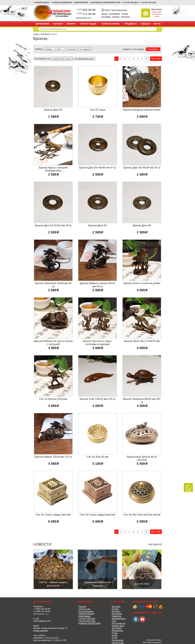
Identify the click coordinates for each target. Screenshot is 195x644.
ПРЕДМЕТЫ (131, 24)
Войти (107, 10)
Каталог (58, 24)
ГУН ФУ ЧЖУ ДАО (149, 3)
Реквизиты (117, 616)
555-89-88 (86, 10)
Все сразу (156, 59)
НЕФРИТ (71, 24)
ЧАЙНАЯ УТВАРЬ (111, 24)
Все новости (155, 544)
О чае (115, 638)
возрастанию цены (62, 59)
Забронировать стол (119, 620)
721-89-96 (86, 14)
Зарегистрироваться (119, 10)
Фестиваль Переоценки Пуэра (117, 631)
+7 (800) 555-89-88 (42, 609)
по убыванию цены (84, 59)
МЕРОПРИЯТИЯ (82, 3)
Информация (85, 616)
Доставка (106, 17)
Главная (36, 34)
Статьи (125, 14)
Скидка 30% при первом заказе (157, 14)
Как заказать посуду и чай (118, 641)
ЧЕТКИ (157, 24)
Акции (104, 14)
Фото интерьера (86, 611)
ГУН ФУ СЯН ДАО (131, 3)
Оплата (116, 17)
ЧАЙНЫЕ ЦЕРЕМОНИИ (62, 3)
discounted (85, 49)
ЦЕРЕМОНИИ (42, 24)
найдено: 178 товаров (133, 49)
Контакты (125, 17)
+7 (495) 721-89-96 (42, 611)
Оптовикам (114, 14)
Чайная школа (42, 3)
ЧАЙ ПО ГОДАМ (88, 24)
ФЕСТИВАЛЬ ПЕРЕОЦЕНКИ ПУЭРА (106, 3)
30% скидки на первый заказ (118, 625)
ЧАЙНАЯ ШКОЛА (87, 614)
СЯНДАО (145, 24)
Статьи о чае (85, 609)
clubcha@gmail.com (42, 621)
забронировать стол (83, 18)
